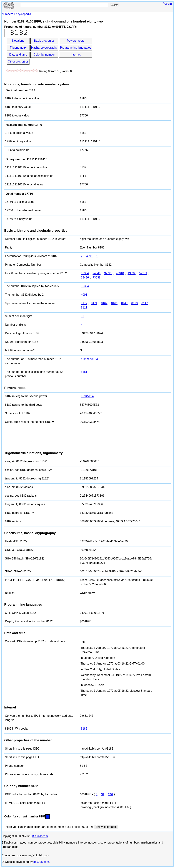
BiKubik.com (40, 836)
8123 (134, 303)
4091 (89, 256)
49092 (132, 273)
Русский (168, 4)
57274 (143, 273)
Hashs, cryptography (44, 48)
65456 (85, 278)
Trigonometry (18, 48)
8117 (145, 303)
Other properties (18, 62)
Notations (18, 41)
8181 (84, 372)
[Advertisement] (125, 51)
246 (110, 794)
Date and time (18, 55)
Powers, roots (76, 41)
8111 (84, 308)
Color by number (44, 55)
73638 (97, 278)
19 (82, 316)
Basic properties (44, 41)
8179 (84, 303)
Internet (76, 55)
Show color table (106, 827)
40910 (120, 273)
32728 (108, 273)
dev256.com (41, 862)
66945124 (87, 396)
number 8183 (89, 359)
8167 (104, 303)
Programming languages (76, 48)
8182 (84, 729)
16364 (85, 273)
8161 (114, 303)
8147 (124, 303)
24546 (97, 273)
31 (103, 794)
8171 (94, 303)
